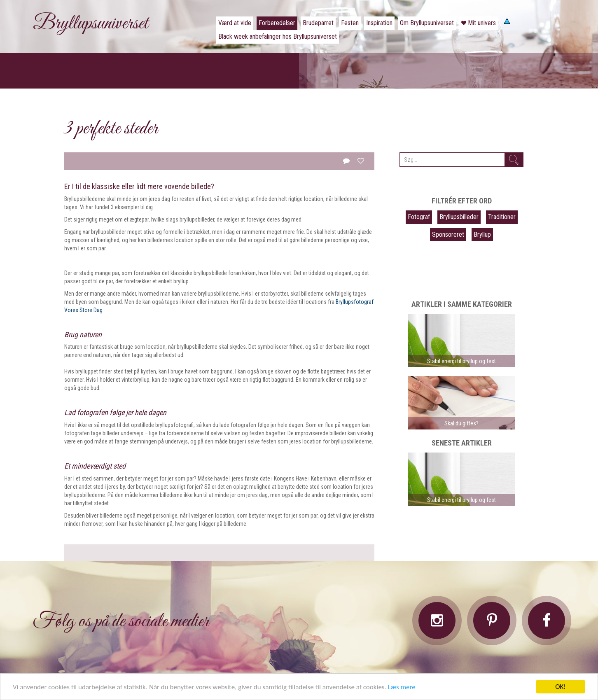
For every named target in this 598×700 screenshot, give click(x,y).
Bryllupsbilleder (459, 217)
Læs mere (402, 687)
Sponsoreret (448, 234)
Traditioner (502, 217)
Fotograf (419, 217)
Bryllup (482, 234)
